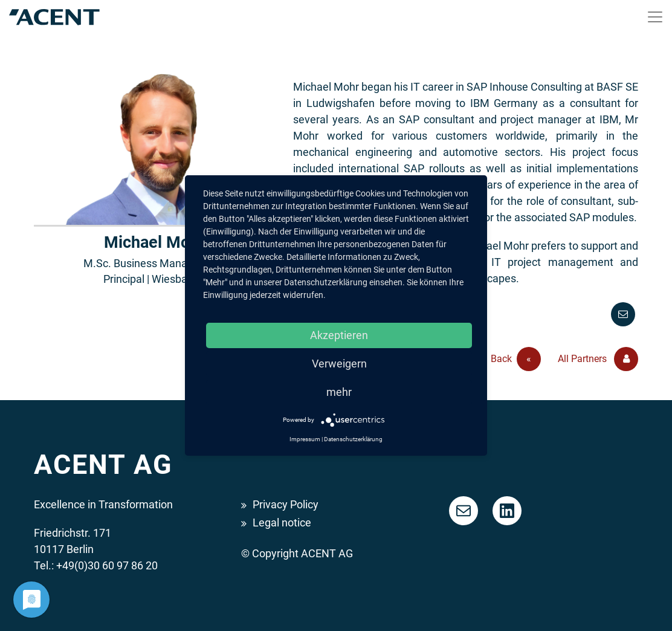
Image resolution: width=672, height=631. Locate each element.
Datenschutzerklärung (353, 439)
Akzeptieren (339, 335)
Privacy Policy (286, 504)
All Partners (598, 359)
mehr (339, 392)
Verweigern (339, 364)
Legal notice (282, 523)
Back (516, 359)
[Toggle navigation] (655, 17)
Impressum (305, 439)
